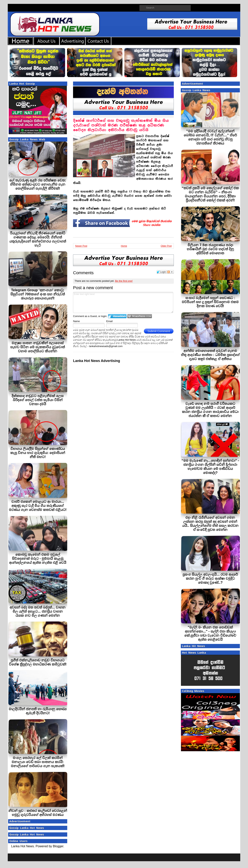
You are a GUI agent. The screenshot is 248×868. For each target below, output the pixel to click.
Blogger (58, 846)
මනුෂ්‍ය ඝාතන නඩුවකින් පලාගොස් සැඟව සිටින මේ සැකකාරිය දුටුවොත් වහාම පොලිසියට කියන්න (38, 347)
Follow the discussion (170, 272)
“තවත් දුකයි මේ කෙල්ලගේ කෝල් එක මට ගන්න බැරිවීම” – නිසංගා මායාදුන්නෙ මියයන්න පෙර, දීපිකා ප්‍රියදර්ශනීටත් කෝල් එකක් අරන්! (210, 194)
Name (76, 321)
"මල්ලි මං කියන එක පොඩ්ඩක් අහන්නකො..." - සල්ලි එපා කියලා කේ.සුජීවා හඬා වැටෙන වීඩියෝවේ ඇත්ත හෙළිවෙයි (210, 633)
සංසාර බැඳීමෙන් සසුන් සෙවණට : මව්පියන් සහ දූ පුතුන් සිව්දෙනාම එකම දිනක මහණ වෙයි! (210, 302)
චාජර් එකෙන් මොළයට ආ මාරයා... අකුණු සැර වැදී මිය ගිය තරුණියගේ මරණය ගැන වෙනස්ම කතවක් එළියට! (38, 506)
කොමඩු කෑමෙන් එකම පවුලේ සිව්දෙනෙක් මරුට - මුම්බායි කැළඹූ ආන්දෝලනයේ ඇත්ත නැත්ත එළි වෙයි (38, 559)
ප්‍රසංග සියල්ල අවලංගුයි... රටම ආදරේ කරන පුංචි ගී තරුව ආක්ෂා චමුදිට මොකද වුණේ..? (210, 578)
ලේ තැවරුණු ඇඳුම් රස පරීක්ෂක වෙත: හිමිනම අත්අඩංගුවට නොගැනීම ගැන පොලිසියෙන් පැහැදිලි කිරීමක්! (38, 184)
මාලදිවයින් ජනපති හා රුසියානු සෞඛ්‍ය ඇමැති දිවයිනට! (38, 711)
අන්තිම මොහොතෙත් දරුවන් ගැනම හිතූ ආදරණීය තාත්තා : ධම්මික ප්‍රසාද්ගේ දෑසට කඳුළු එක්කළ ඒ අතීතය (210, 355)
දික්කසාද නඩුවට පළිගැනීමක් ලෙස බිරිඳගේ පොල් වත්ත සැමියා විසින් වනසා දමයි (38, 400)
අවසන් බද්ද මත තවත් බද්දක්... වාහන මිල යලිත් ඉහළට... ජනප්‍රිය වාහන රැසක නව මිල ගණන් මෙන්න (38, 611)
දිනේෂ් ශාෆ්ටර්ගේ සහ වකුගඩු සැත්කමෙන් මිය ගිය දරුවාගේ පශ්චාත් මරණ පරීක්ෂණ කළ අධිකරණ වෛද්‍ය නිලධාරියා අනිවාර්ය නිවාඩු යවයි (121, 125)
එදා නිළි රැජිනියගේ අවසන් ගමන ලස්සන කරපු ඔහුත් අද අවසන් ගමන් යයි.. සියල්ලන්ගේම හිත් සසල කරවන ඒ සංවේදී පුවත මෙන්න (210, 524)
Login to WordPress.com (140, 316)
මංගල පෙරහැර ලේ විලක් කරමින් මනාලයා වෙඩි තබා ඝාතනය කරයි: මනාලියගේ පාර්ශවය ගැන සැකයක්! (38, 762)
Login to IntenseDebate (117, 316)
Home (124, 246)
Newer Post (81, 246)
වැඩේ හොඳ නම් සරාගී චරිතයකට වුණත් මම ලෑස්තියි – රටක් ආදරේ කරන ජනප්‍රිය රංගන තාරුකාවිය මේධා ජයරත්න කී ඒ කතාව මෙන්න (210, 410)
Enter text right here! (123, 303)
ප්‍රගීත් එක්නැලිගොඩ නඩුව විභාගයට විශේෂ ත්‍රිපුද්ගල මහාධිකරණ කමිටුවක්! (38, 662)
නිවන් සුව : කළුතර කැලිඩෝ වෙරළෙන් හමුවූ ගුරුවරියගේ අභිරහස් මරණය (38, 813)
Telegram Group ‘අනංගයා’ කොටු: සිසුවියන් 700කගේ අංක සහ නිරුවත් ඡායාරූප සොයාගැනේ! (38, 294)
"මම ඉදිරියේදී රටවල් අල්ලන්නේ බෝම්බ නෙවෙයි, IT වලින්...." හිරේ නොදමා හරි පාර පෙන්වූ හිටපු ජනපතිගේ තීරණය (210, 137)
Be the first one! (124, 281)
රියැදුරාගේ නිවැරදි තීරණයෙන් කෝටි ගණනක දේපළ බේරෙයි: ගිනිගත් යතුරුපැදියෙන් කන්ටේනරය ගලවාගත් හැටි (38, 239)
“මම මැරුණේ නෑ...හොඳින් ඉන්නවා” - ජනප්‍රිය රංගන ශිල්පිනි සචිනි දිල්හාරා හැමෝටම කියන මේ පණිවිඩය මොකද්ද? (210, 467)
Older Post (166, 246)
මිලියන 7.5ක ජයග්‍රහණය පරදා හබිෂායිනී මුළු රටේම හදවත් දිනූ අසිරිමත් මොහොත (210, 249)
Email (110, 321)
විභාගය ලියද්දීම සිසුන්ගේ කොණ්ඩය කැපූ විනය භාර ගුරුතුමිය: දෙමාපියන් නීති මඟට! (38, 453)
